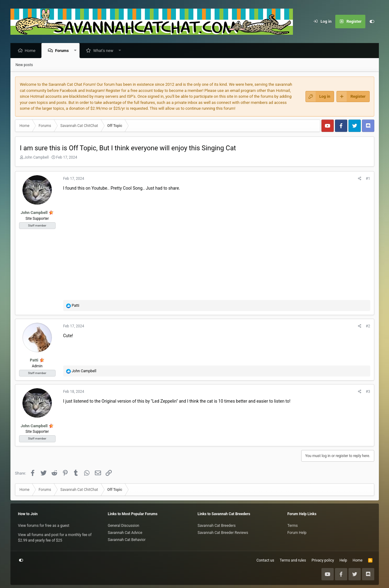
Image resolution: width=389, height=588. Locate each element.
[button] (77, 51)
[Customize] (372, 22)
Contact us (265, 560)
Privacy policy (323, 560)
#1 (368, 179)
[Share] (360, 179)
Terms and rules (293, 560)
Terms (293, 526)
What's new (105, 51)
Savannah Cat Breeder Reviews (223, 533)
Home (32, 51)
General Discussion (123, 526)
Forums (63, 51)
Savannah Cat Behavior (127, 540)
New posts (24, 65)
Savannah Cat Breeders (217, 526)
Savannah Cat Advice (125, 533)
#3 (368, 392)
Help (343, 560)
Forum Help (297, 533)
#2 (368, 326)
